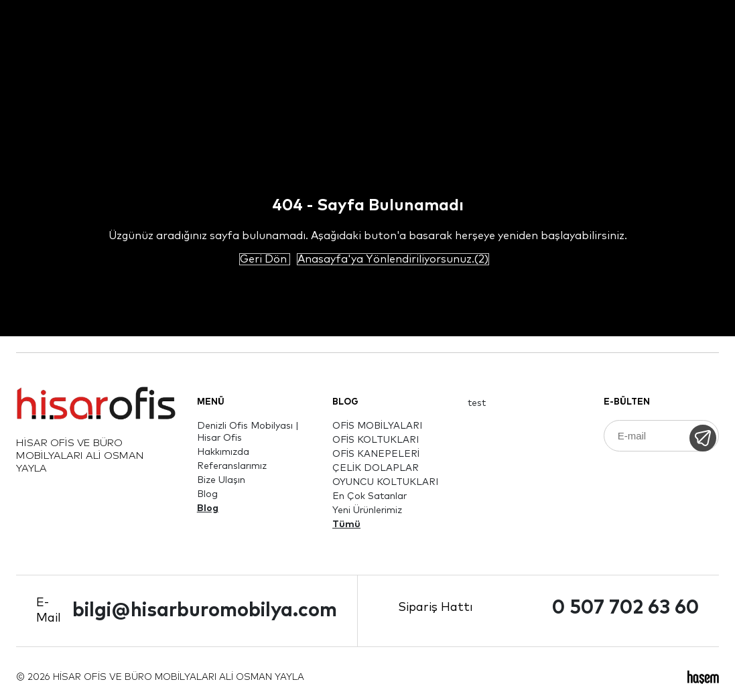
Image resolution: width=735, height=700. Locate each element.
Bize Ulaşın (221, 480)
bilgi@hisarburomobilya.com (205, 611)
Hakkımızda (223, 452)
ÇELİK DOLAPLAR (376, 468)
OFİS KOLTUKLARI (376, 440)
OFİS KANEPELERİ (376, 454)
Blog (207, 494)
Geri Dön (265, 259)
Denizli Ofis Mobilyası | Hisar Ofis (248, 432)
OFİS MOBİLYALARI (377, 426)
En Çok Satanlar (370, 496)
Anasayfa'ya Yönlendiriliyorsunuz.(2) (393, 259)
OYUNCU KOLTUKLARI (385, 482)
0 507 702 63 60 (625, 608)
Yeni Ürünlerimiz (367, 510)
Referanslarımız (232, 466)
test (477, 403)
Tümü (346, 524)
